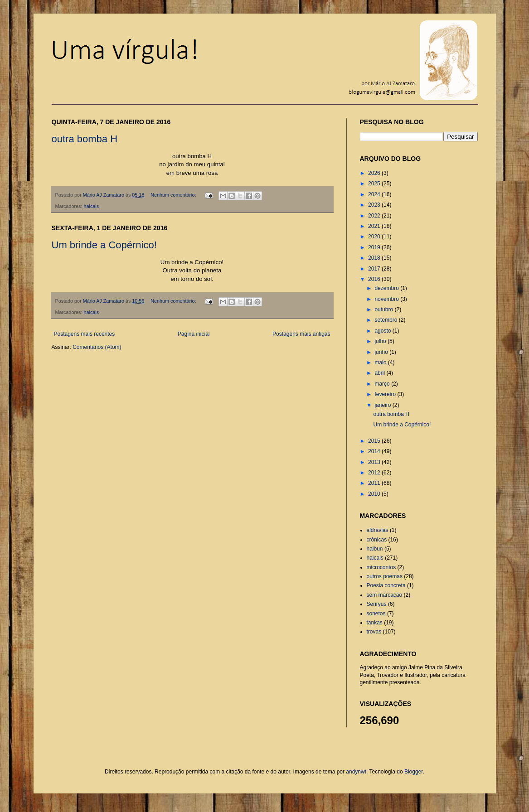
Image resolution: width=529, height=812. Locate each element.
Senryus (377, 604)
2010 (375, 494)
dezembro (387, 288)
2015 (375, 441)
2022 (375, 216)
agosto (383, 331)
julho (381, 341)
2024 (375, 194)
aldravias (378, 530)
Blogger (414, 772)
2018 (375, 258)
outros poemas (385, 576)
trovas (374, 632)
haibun (375, 549)
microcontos (381, 567)
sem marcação (385, 595)
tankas (375, 623)
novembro (387, 299)
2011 (375, 483)
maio (381, 362)
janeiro (383, 405)
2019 (375, 247)
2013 (375, 462)
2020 (375, 237)
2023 (375, 205)
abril (380, 373)
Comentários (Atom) (97, 347)
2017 (375, 269)
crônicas (377, 540)
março (383, 384)
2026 (375, 173)
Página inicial (194, 334)
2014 (375, 451)
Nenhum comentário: (174, 195)
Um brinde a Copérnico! (104, 245)
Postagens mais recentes (85, 334)
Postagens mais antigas (301, 334)
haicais (92, 206)
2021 (375, 226)
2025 (375, 184)
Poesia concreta (386, 585)
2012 (375, 473)
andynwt (356, 772)
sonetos (376, 614)
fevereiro (386, 394)
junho (382, 352)
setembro (386, 320)
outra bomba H (85, 139)
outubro (384, 309)
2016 (375, 279)
